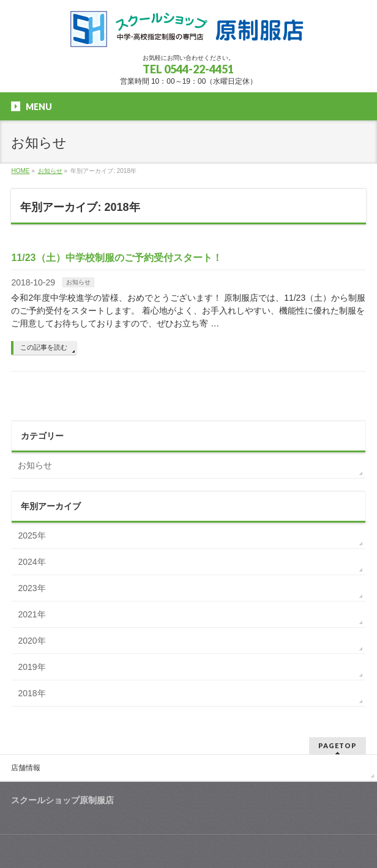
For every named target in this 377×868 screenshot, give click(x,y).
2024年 (32, 562)
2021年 (32, 614)
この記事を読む (44, 347)
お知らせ (78, 282)
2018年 (32, 693)
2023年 (32, 588)
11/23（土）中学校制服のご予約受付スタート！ (116, 258)
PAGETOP (338, 745)
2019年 (32, 667)
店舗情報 (26, 768)
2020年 (32, 641)
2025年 (32, 535)
